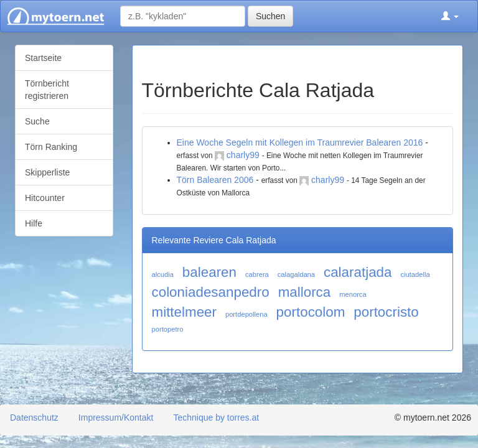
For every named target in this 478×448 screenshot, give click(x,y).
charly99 (243, 155)
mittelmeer (185, 312)
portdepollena (246, 314)
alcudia (163, 274)
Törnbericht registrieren (47, 90)
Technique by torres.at (216, 418)
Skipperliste (47, 172)
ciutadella (415, 274)
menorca (353, 294)
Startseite (43, 58)
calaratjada (358, 272)
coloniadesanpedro (211, 292)
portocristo (386, 312)
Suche (37, 121)
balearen (209, 272)
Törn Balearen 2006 (215, 180)
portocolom (311, 312)
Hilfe (34, 223)
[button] (450, 16)
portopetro (168, 329)
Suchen (270, 16)
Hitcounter (45, 198)
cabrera (257, 274)
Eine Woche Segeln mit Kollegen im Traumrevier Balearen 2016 (300, 142)
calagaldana (296, 274)
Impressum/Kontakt (116, 418)
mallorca (305, 292)
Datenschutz (34, 418)
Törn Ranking (51, 147)
